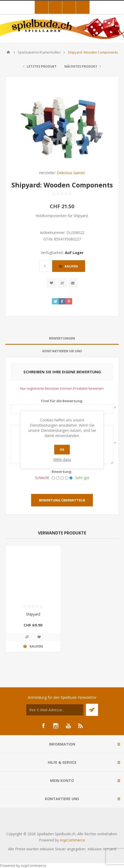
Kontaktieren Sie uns (62, 351)
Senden (92, 710)
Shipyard (33, 614)
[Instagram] (56, 726)
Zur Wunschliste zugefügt (51, 283)
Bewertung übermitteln (62, 500)
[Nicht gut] (58, 478)
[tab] (62, 338)
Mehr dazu (62, 459)
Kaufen (71, 266)
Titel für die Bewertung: (62, 401)
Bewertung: (62, 472)
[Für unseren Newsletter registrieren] (55, 710)
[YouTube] (68, 726)
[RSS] (81, 726)
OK (62, 450)
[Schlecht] (53, 478)
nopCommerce (73, 840)
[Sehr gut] (71, 478)
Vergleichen (62, 283)
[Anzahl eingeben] (45, 266)
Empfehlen (73, 283)
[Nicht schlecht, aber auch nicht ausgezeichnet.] (62, 478)
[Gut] (67, 478)
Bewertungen (62, 338)
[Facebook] (43, 726)
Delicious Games (71, 173)
